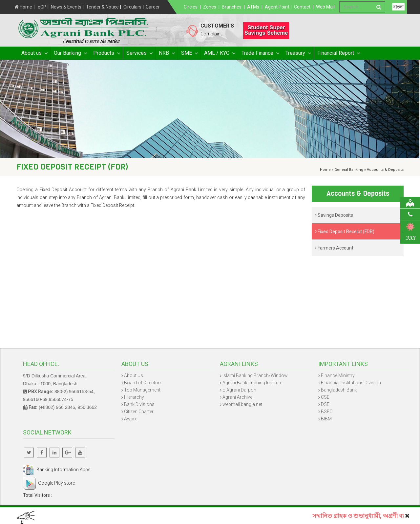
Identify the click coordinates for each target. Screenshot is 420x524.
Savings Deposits (334, 215)
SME (189, 53)
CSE (325, 397)
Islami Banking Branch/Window (255, 375)
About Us (134, 375)
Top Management (142, 390)
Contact (302, 7)
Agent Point (277, 7)
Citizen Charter (139, 412)
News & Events (66, 7)
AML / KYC (219, 53)
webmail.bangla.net (242, 404)
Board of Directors (143, 383)
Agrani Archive (237, 397)
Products (106, 53)
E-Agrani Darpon (239, 390)
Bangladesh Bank (339, 390)
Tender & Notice (102, 7)
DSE (325, 404)
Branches (232, 7)
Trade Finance (260, 53)
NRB (167, 53)
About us (34, 53)
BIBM (326, 419)
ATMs (253, 7)
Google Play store (49, 483)
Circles (191, 7)
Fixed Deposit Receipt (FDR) (345, 232)
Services (139, 53)
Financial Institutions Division (351, 383)
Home (23, 7)
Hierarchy (134, 397)
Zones (210, 7)
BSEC (327, 412)
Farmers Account (334, 248)
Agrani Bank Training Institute (252, 383)
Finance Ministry (338, 375)
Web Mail (325, 7)
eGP (42, 7)
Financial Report (338, 53)
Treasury (298, 53)
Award (131, 419)
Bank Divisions (139, 404)
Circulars (132, 7)
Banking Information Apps (57, 470)
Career (153, 7)
